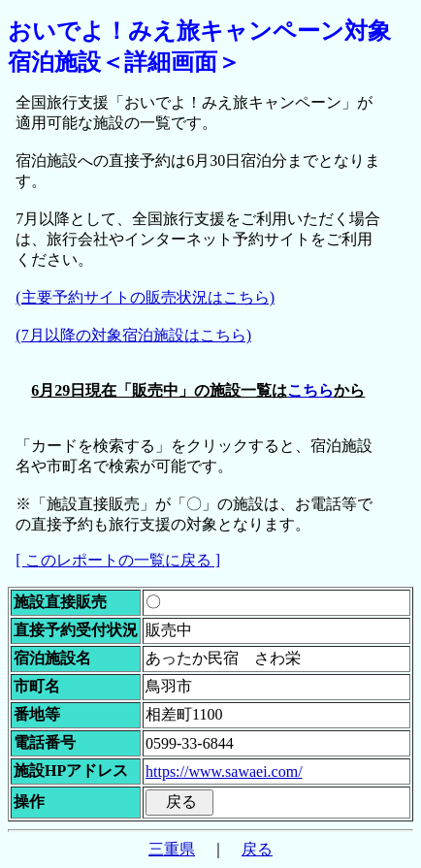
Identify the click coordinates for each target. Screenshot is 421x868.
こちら (310, 390)
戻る (257, 849)
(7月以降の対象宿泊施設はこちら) (133, 335)
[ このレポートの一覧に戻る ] (118, 560)
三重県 (172, 849)
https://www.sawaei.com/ (224, 772)
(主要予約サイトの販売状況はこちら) (145, 297)
